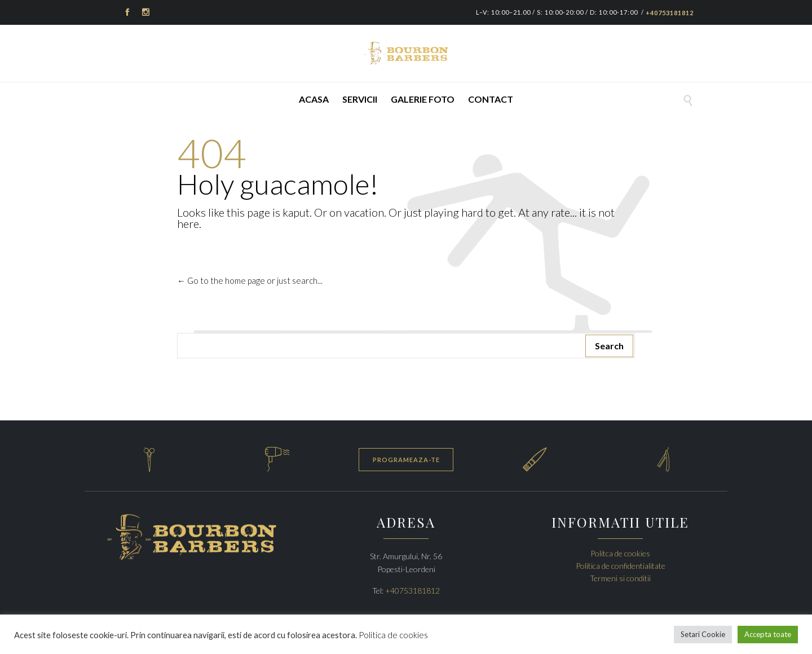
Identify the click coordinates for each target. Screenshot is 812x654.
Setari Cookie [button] (703, 634)
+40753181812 (670, 13)
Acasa (314, 99)
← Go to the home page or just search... (250, 280)
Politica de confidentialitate (621, 566)
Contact (491, 99)
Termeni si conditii (620, 578)
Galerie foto (423, 99)
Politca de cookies (620, 553)
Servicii (360, 99)
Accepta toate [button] (768, 634)
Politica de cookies (393, 635)
